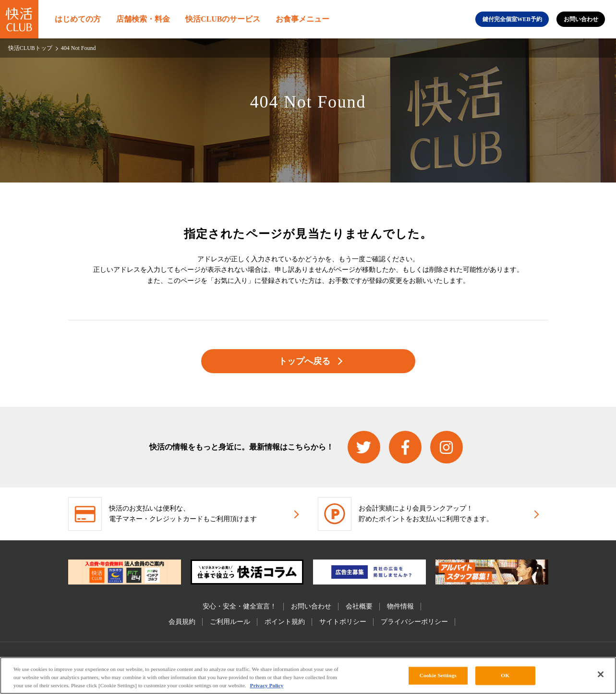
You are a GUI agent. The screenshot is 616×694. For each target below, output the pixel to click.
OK (505, 675)
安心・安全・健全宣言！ (240, 606)
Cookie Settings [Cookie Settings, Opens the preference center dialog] (438, 675)
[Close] (601, 674)
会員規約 (182, 622)
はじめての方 (78, 19)
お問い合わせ (581, 19)
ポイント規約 (285, 622)
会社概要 (359, 606)
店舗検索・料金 (143, 19)
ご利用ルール (230, 622)
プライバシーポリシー (414, 622)
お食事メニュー (302, 19)
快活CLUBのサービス (223, 19)
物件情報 (400, 606)
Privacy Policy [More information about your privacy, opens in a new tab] (266, 685)
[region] (308, 676)
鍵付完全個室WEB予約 (512, 19)
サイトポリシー (343, 622)
